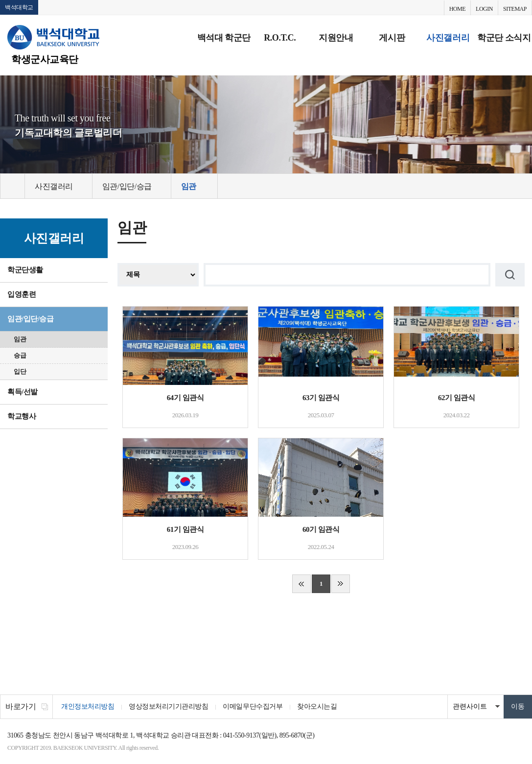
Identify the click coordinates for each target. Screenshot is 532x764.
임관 (20, 339)
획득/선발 (23, 392)
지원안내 (336, 38)
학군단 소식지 (504, 38)
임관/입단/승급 (31, 319)
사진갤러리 (448, 38)
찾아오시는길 (317, 706)
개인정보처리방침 (88, 706)
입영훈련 (22, 294)
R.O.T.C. (280, 38)
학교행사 (22, 416)
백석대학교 (19, 7)
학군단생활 (25, 270)
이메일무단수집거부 (253, 706)
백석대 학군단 (224, 38)
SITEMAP (515, 9)
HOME (457, 9)
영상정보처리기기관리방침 (168, 706)
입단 (20, 371)
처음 (301, 584)
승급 (20, 355)
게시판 (392, 38)
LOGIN (484, 9)
